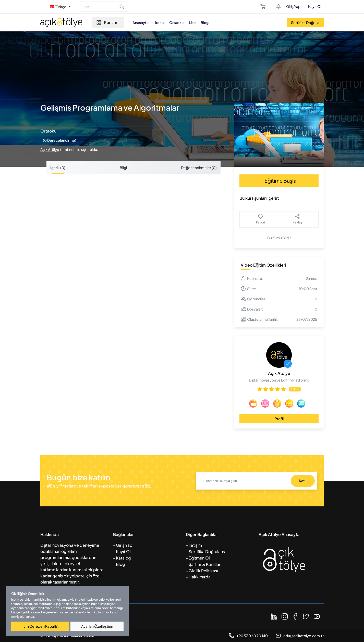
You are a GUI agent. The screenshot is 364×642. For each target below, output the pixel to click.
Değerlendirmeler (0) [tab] (199, 168)
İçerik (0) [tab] (58, 168)
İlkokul (161, 22)
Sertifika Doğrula (305, 22)
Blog (208, 22)
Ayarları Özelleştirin (97, 626)
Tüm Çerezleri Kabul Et (40, 626)
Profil (279, 419)
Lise (195, 22)
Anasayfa (142, 22)
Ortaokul (179, 22)
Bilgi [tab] (123, 168)
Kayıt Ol (315, 6)
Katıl (303, 481)
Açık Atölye (50, 149)
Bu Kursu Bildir (279, 238)
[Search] (104, 7)
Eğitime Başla (280, 180)
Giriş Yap (293, 6)
